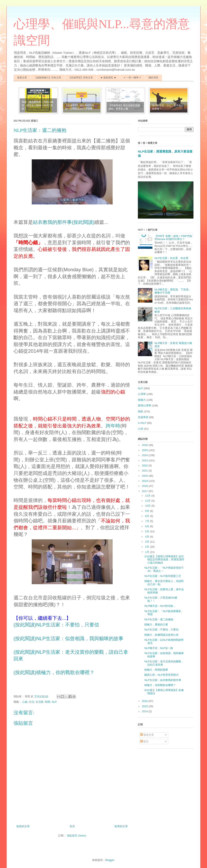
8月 (148, 516)
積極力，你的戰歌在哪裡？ (160, 685)
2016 (145, 701)
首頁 (72, 826)
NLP (54, 702)
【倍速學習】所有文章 (81, 78)
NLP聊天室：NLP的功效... (160, 606)
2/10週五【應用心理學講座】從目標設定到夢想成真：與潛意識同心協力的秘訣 (164, 560)
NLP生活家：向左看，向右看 (171, 258)
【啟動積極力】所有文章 (48, 78)
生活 (32, 702)
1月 (148, 552)
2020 (145, 476)
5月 (148, 531)
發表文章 (147, 735)
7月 (148, 521)
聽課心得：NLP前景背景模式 (161, 675)
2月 (148, 547)
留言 (145, 741)
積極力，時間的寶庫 (156, 670)
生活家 (40, 702)
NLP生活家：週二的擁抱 (159, 619)
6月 (148, 526)
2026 (145, 445)
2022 (145, 466)
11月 (148, 501)
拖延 (140, 411)
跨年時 (113, 426)
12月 (148, 496)
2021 (145, 471)
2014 (145, 711)
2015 (145, 706)
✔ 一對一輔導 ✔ (133, 78)
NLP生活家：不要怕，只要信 (161, 630)
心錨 (25, 702)
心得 (140, 429)
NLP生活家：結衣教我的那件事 (163, 680)
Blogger (110, 860)
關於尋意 (153, 78)
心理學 (142, 394)
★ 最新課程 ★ (108, 78)
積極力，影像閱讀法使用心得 (161, 635)
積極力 (142, 400)
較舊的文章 (121, 826)
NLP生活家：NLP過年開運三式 (163, 576)
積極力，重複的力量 (156, 624)
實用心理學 (144, 406)
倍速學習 (143, 417)
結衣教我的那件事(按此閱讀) (64, 222)
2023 (145, 460)
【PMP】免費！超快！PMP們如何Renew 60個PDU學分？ (173, 238)
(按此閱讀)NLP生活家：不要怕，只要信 (56, 625)
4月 (148, 537)
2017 (145, 491)
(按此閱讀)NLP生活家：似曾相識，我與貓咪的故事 (68, 638)
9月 (148, 511)
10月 (148, 506)
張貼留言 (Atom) (77, 836)
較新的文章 (23, 826)
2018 (145, 486)
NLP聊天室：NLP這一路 (159, 648)
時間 (48, 702)
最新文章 (22, 78)
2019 (145, 481)
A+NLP (142, 423)
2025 (145, 450)
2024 (145, 455)
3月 (148, 542)
